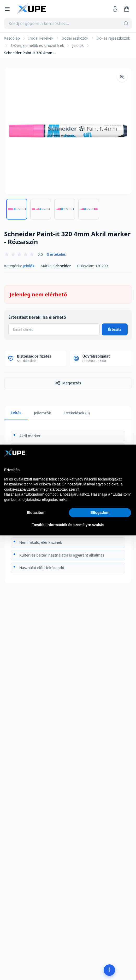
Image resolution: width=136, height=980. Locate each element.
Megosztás (68, 383)
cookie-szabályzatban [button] (22, 489)
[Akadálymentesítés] (109, 970)
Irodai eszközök (75, 38)
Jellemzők (43, 413)
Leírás (16, 413)
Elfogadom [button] (100, 513)
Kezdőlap (12, 38)
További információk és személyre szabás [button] (68, 525)
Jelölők (78, 45)
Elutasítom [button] (36, 513)
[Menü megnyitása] (7, 9)
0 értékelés (56, 254)
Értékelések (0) (76, 413)
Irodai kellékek (41, 38)
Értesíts (115, 329)
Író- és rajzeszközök (113, 38)
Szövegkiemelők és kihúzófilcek (37, 45)
